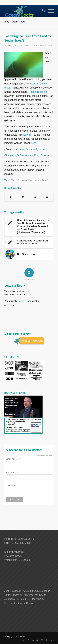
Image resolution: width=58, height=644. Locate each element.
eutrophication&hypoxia (32, 149)
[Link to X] (24, 640)
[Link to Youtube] (37, 640)
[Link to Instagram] (42, 640)
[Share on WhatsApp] (35, 197)
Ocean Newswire (31, 46)
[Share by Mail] (47, 197)
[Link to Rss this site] (51, 640)
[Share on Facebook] (11, 197)
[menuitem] (42, 11)
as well (27, 135)
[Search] (42, 11)
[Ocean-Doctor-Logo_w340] (24, 11)
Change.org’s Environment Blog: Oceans (27, 155)
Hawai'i (37, 180)
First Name (12, 473)
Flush (13, 180)
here (34, 143)
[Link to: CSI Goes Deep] (29, 254)
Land (45, 180)
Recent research (38, 92)
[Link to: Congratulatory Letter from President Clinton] (29, 242)
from (30, 180)
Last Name (11, 486)
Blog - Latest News (15, 22)
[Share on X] (23, 197)
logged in (24, 301)
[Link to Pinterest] (47, 640)
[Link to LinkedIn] (33, 640)
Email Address (14, 459)
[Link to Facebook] (28, 640)
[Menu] (49, 11)
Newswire (47, 46)
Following (22, 180)
